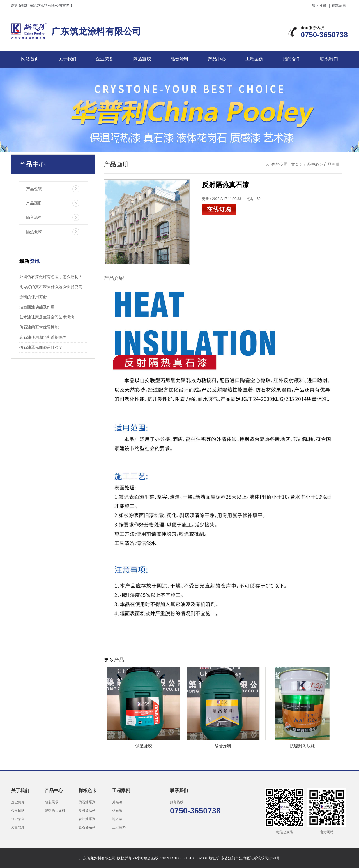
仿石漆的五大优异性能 (39, 327)
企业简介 (18, 802)
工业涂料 (119, 827)
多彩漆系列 (87, 811)
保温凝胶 (144, 746)
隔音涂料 (179, 59)
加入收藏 (319, 5)
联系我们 (329, 59)
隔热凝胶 (142, 59)
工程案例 (254, 59)
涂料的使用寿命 (33, 297)
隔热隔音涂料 (55, 811)
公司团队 (18, 811)
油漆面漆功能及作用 (37, 307)
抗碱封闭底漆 (302, 746)
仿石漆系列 (87, 802)
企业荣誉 (105, 59)
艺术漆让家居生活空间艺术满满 (47, 317)
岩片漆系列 (87, 819)
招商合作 (292, 59)
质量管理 (18, 827)
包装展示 (52, 802)
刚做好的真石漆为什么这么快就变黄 (51, 287)
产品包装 (34, 189)
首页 (295, 164)
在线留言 (339, 5)
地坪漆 (117, 819)
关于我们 (67, 59)
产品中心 (217, 59)
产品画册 (34, 203)
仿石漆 (117, 811)
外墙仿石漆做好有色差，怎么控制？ (51, 277)
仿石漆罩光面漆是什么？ (41, 347)
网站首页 (30, 59)
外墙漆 (117, 802)
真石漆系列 (87, 827)
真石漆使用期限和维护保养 (43, 337)
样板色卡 (88, 791)
